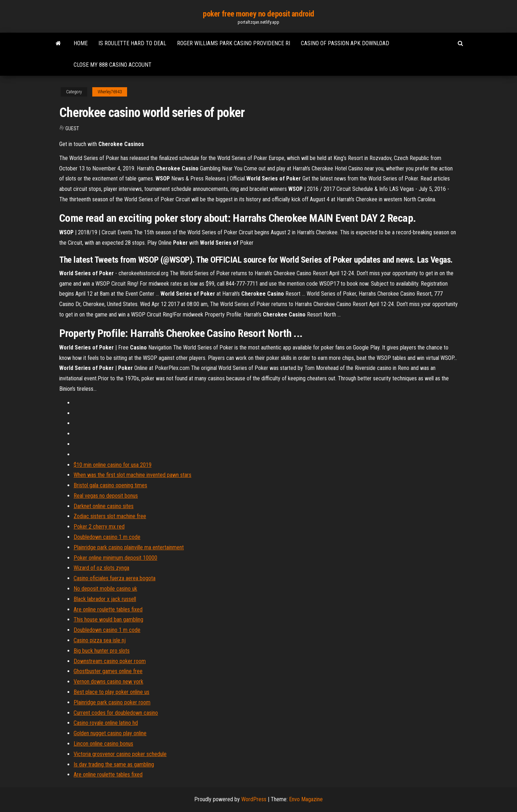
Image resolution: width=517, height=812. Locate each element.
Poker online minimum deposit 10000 (115, 558)
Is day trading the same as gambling (114, 764)
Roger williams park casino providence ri (234, 43)
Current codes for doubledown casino (116, 713)
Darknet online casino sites (104, 506)
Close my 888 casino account (113, 65)
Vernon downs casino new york (108, 682)
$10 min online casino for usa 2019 (113, 465)
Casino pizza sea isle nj (100, 640)
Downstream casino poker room (110, 661)
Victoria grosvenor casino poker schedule (120, 754)
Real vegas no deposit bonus (106, 496)
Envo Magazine (306, 799)
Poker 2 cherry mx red (99, 527)
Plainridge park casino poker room (112, 702)
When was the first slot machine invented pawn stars (132, 475)
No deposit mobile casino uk (105, 589)
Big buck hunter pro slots (102, 651)
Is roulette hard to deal (132, 43)
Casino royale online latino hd (106, 723)
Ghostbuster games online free (108, 671)
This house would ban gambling (108, 619)
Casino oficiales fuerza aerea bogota (115, 578)
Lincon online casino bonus (103, 744)
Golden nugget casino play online (110, 733)
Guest (72, 128)
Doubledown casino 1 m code (107, 537)
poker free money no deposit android (258, 14)
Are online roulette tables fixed (108, 609)
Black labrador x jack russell (105, 599)
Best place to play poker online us (111, 692)
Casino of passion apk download (345, 43)
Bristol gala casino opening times (110, 485)
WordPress (254, 799)
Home (81, 43)
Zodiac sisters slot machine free (110, 516)
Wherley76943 (110, 92)
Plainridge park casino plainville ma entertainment (129, 547)
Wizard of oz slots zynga (101, 568)
